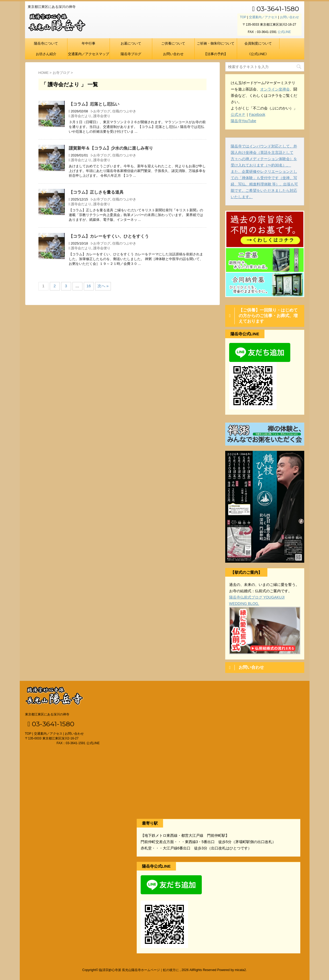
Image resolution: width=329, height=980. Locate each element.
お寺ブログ (102, 111)
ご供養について (173, 43)
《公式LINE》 (258, 54)
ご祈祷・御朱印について (216, 43)
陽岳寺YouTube (244, 121)
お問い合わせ (289, 17)
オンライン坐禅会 (275, 89)
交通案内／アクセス (263, 17)
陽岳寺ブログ (131, 54)
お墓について (131, 43)
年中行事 (89, 43)
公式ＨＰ (238, 114)
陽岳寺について (46, 43)
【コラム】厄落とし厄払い (94, 104)
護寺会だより (81, 116)
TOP (243, 17)
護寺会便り (102, 116)
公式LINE (284, 32)
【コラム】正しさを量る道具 (96, 192)
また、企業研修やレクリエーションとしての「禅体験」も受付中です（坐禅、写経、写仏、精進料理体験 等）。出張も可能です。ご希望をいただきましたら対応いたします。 (264, 184)
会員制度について (258, 43)
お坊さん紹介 (46, 54)
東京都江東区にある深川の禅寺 (47, 714)
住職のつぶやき (124, 111)
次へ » (103, 286)
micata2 (240, 970)
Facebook (257, 114)
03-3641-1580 (275, 9)
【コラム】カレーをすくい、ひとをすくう (109, 236)
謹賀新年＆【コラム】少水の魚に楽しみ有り (111, 148)
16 (89, 286)
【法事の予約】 (216, 54)
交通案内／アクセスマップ (89, 54)
